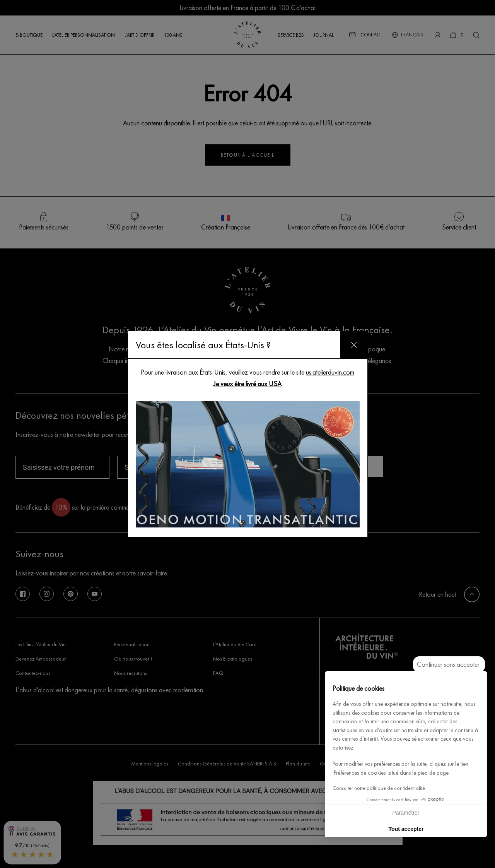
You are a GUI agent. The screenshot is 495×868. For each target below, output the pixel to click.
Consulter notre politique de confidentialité (379, 788)
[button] (478, 859)
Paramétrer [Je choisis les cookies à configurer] (406, 813)
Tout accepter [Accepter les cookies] (406, 829)
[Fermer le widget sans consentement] (449, 664)
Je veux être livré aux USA (247, 384)
